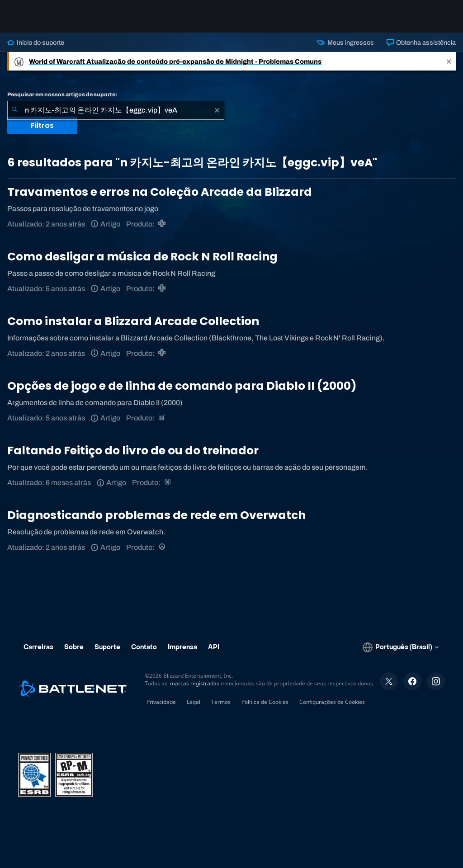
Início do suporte (36, 42)
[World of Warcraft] (168, 483)
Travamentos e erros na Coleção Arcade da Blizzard (160, 192)
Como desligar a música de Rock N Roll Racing (142, 257)
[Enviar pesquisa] (14, 110)
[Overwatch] (163, 547)
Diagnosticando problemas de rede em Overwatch (156, 515)
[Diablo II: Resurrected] (163, 418)
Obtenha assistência (421, 42)
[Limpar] (217, 110)
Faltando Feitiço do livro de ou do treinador (133, 451)
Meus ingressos (345, 42)
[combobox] (116, 110)
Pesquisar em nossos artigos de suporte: (62, 94)
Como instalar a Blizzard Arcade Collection (133, 321)
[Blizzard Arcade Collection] (163, 224)
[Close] (449, 61)
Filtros (42, 125)
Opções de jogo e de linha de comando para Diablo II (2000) (182, 386)
